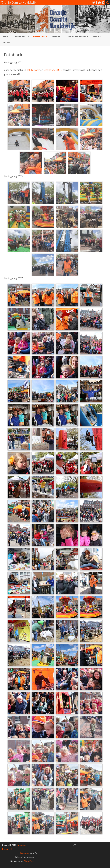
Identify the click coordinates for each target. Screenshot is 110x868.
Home (6, 36)
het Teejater (33, 70)
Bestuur (97, 36)
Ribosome (25, 853)
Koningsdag (39, 36)
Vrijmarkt (57, 36)
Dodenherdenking (77, 36)
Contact (7, 43)
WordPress (29, 861)
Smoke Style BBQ (53, 70)
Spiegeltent (21, 36)
